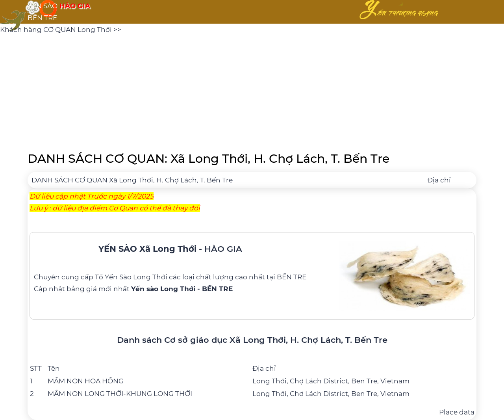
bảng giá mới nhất (150, 289)
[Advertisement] (252, 91)
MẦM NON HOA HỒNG (86, 381)
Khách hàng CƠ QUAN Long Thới (57, 30)
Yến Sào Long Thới (136, 277)
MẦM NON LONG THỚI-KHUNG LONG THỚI (120, 394)
